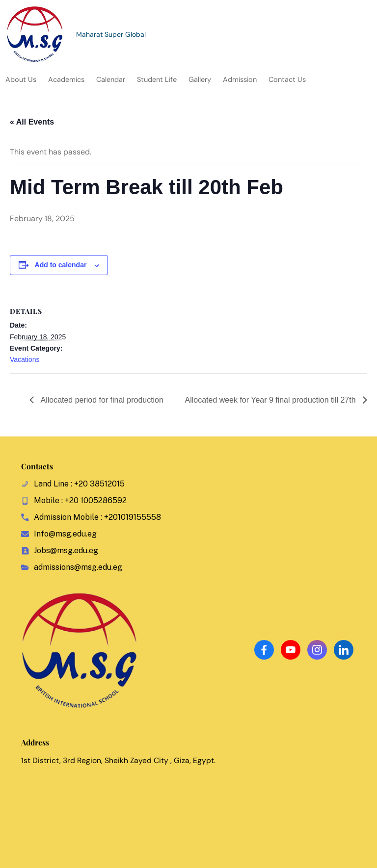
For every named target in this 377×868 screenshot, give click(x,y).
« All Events (32, 122)
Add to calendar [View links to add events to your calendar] (61, 265)
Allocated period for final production (101, 400)
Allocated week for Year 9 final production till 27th (271, 400)
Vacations (25, 359)
